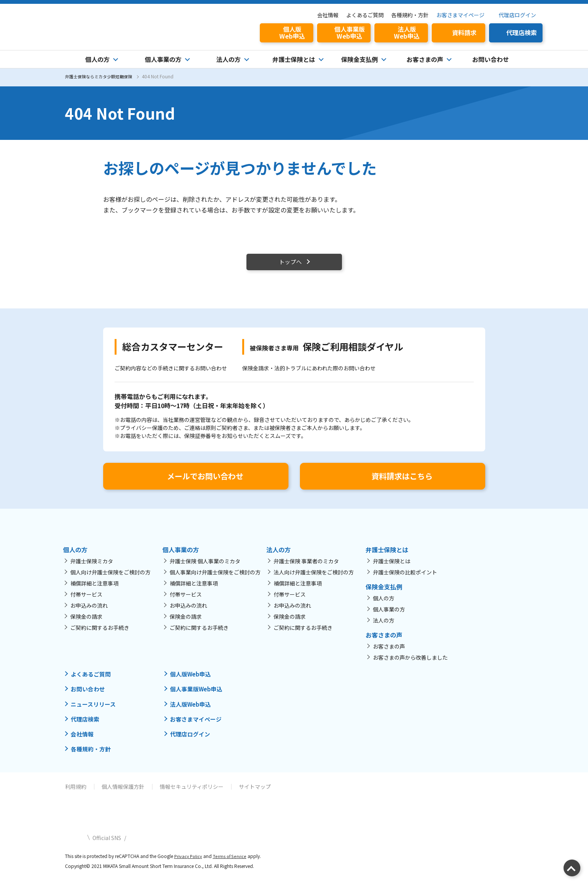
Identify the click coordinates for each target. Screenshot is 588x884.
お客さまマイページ (460, 15)
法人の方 (384, 626)
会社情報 (328, 15)
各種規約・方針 (410, 15)
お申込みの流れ (89, 611)
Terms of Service (231, 861)
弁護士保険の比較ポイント (405, 577)
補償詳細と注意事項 (94, 589)
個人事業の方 (389, 615)
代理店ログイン (517, 15)
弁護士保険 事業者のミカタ (306, 566)
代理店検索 (86, 724)
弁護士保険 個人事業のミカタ (205, 566)
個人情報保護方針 (123, 792)
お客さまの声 (389, 652)
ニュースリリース (95, 709)
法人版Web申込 (192, 709)
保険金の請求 (86, 622)
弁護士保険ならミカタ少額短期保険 (102, 76)
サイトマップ (255, 792)
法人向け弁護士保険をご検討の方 (314, 577)
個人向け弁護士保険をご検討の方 (110, 577)
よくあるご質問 (365, 15)
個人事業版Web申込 (198, 694)
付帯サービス (86, 600)
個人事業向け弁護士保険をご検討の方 (215, 577)
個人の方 (384, 603)
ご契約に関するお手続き (100, 633)
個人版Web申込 (192, 679)
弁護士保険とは (392, 566)
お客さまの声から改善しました (410, 663)
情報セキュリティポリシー (192, 792)
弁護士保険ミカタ (92, 566)
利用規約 (76, 792)
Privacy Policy (189, 861)
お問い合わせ (491, 59)
